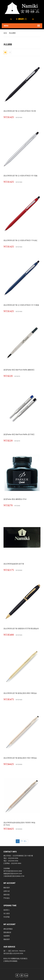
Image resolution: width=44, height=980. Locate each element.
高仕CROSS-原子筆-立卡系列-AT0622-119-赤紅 (20, 240)
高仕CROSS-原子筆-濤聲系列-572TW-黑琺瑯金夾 (21, 629)
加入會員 (7, 913)
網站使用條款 (8, 929)
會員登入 (7, 910)
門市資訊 (7, 898)
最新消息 (7, 895)
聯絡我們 (7, 939)
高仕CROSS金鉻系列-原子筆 (14, 564)
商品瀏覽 (12, 33)
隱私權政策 (7, 932)
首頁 (5, 33)
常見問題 (7, 917)
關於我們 (7, 888)
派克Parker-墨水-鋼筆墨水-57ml (15, 499)
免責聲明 (7, 936)
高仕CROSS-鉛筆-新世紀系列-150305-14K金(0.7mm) (19, 824)
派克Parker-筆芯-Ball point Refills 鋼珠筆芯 (19, 370)
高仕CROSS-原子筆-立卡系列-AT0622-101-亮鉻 (20, 176)
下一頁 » (24, 841)
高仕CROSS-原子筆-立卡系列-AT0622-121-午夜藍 (21, 305)
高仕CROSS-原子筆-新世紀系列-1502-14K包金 (20, 758)
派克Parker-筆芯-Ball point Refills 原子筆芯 (19, 434)
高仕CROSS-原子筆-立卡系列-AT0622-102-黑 (20, 111)
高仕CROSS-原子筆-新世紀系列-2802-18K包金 (20, 693)
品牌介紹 (7, 891)
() (22, 19)
